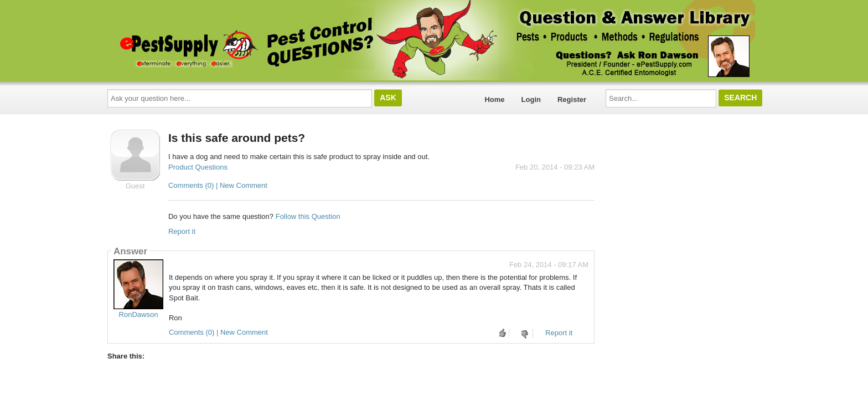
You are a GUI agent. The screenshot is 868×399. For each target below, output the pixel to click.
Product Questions (198, 167)
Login (531, 99)
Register (572, 99)
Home (494, 99)
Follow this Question (308, 216)
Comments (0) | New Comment (218, 185)
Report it (182, 231)
